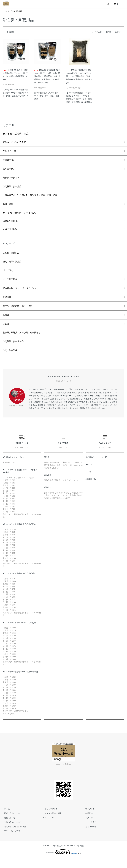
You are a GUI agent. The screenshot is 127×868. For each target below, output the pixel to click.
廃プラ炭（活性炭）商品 (16, 134)
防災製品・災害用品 (13, 189)
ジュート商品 (10, 233)
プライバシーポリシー (12, 841)
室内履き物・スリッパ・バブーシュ (21, 295)
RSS (45, 828)
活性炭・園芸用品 (17, 11)
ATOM (51, 828)
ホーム (5, 11)
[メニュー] (123, 4)
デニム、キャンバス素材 (16, 142)
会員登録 (87, 824)
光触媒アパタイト (12, 180)
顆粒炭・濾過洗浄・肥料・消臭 (19, 313)
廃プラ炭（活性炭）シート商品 (19, 217)
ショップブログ (50, 819)
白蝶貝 (6, 332)
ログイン (87, 828)
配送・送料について (11, 824)
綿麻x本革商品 (10, 225)
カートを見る (89, 832)
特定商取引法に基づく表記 (14, 837)
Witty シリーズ (10, 152)
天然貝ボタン (10, 161)
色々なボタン (10, 171)
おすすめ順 (97, 32)
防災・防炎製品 (11, 360)
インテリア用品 (11, 285)
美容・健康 (9, 208)
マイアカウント (90, 819)
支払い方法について (11, 832)
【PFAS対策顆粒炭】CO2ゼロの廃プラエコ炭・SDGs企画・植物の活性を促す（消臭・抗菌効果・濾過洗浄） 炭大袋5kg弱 (79, 76)
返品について (8, 828)
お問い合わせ (89, 837)
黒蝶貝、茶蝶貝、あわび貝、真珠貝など (24, 342)
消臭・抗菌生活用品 (13, 266)
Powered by (63, 862)
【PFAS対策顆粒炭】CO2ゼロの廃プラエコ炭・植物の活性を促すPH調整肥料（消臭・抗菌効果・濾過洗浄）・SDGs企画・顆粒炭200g (48, 76)
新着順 (118, 32)
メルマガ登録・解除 (52, 824)
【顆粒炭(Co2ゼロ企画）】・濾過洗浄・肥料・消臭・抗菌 (33, 199)
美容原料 (7, 304)
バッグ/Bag (9, 276)
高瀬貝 (6, 323)
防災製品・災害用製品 (14, 351)
